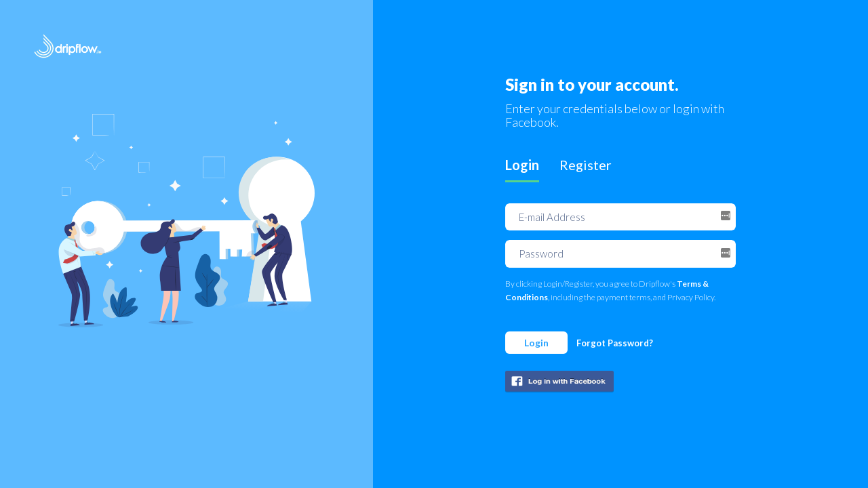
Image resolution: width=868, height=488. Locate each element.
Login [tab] (522, 165)
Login (536, 343)
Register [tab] (586, 165)
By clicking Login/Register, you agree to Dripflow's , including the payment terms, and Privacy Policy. (610, 290)
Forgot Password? (615, 343)
